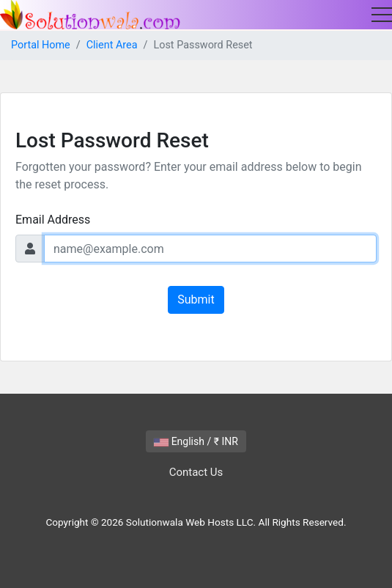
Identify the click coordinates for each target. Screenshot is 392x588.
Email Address (53, 220)
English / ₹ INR (196, 441)
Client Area (112, 45)
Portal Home (41, 45)
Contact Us (196, 472)
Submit (196, 299)
